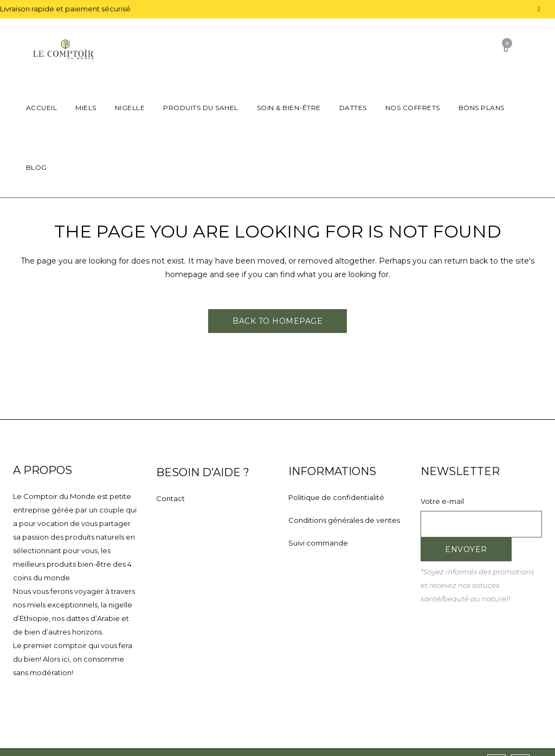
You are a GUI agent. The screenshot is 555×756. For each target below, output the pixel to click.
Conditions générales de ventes (344, 520)
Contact (170, 498)
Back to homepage (277, 321)
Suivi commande (318, 543)
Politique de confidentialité (336, 497)
